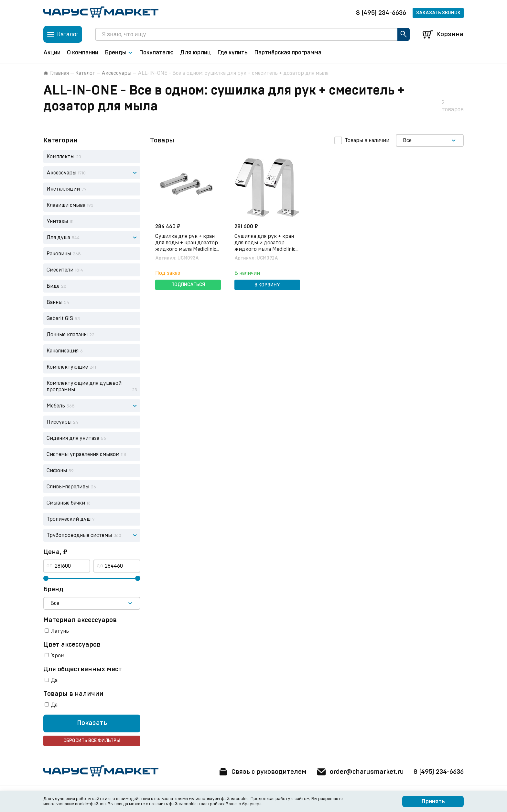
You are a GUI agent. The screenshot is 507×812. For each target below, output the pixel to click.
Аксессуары (116, 73)
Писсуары (59, 422)
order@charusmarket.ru (360, 772)
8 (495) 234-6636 (381, 13)
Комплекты (60, 157)
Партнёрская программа (288, 53)
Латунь (60, 631)
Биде (53, 286)
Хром (58, 656)
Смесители (60, 270)
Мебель (56, 406)
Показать (92, 723)
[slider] (46, 578)
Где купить (232, 53)
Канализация (63, 351)
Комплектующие (67, 367)
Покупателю (156, 53)
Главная (56, 73)
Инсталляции (63, 189)
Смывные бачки (66, 503)
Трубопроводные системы (79, 535)
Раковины (59, 254)
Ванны (54, 302)
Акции (52, 53)
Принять (433, 802)
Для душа (58, 238)
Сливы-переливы (68, 487)
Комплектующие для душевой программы (84, 386)
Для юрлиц (195, 53)
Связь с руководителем (262, 772)
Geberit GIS (60, 318)
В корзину (267, 285)
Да (54, 680)
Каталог (85, 73)
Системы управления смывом (83, 454)
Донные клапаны (67, 335)
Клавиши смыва (66, 205)
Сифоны (57, 471)
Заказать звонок (438, 13)
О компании (83, 53)
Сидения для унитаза (73, 438)
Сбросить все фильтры (92, 741)
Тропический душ (69, 519)
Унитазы (57, 221)
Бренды (119, 53)
